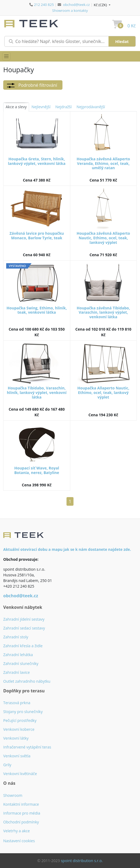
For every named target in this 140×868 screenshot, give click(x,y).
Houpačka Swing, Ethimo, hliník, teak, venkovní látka (37, 310)
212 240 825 (44, 5)
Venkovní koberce (19, 729)
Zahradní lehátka (18, 655)
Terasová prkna (17, 703)
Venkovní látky (16, 738)
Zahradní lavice (17, 672)
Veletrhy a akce (17, 831)
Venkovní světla (17, 756)
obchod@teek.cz (76, 5)
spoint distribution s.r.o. (82, 861)
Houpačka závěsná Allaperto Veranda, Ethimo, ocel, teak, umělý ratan (103, 163)
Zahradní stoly (16, 637)
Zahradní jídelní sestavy (24, 619)
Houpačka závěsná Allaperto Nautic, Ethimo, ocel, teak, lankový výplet (103, 238)
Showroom (13, 795)
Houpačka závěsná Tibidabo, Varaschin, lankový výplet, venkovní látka (103, 312)
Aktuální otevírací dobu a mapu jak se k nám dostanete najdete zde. (67, 549)
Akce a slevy (16, 107)
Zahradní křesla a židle (23, 646)
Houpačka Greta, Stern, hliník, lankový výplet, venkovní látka (37, 161)
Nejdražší (63, 107)
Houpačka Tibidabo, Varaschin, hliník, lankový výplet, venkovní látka (37, 393)
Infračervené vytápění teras (27, 747)
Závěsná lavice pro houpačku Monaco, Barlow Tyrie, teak (37, 236)
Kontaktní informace (21, 804)
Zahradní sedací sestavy (24, 628)
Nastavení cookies (19, 841)
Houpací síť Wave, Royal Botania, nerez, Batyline (37, 470)
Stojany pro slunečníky (23, 712)
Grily (7, 765)
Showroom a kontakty (70, 10)
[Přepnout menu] (6, 56)
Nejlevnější (41, 107)
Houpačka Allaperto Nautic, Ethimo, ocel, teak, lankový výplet (103, 393)
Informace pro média (22, 813)
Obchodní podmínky (21, 822)
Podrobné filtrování (32, 85)
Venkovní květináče (20, 774)
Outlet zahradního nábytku (27, 681)
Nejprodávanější (91, 107)
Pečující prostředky (20, 720)
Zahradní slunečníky (21, 663)
